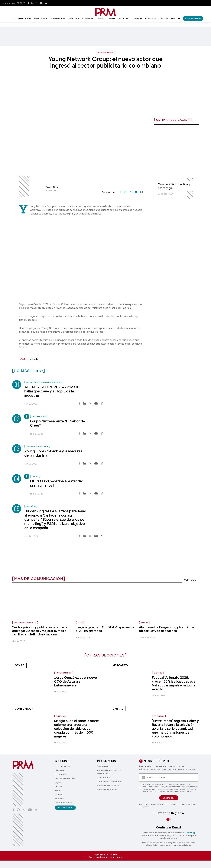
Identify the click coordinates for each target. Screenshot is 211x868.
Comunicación (23, 19)
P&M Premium (193, 19)
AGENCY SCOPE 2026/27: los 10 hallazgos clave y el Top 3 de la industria (52, 391)
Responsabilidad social (25, 623)
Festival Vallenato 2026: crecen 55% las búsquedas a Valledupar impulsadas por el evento (174, 683)
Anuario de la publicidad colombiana (109, 772)
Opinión (138, 19)
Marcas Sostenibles (81, 19)
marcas (144, 623)
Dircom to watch (169, 19)
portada (34, 359)
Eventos (151, 19)
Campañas (61, 716)
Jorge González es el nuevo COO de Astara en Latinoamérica (76, 681)
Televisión (159, 716)
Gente (112, 19)
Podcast (124, 19)
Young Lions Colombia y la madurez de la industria (53, 453)
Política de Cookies (107, 790)
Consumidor (57, 19)
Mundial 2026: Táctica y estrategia (174, 186)
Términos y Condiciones (110, 782)
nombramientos (64, 673)
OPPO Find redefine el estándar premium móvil (57, 483)
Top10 (80, 623)
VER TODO (190, 580)
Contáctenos (104, 778)
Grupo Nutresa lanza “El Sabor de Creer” (58, 423)
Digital (101, 19)
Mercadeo (40, 19)
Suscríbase (103, 766)
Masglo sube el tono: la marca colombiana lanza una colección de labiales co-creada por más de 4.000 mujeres (77, 729)
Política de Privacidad (108, 786)
